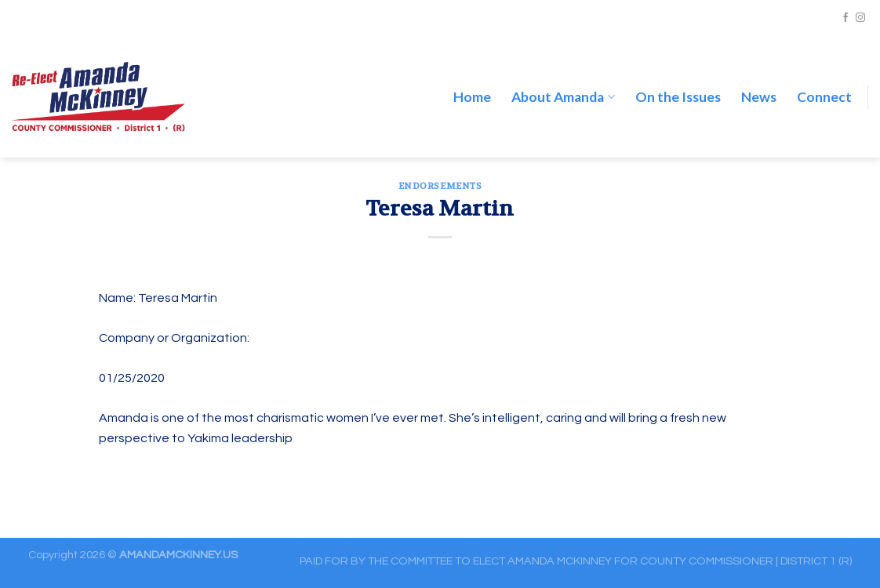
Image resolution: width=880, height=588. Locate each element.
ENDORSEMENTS (440, 186)
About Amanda (563, 80)
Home (472, 80)
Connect (824, 80)
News (759, 80)
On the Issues (678, 80)
